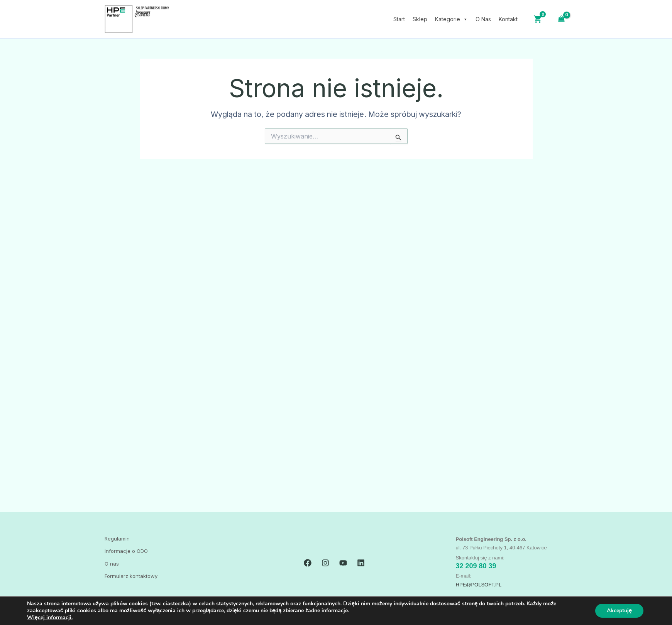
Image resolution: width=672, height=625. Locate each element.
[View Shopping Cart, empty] (561, 19)
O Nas (483, 19)
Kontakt (508, 19)
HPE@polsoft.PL (479, 585)
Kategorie (451, 19)
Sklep (420, 19)
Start (399, 19)
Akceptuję (619, 611)
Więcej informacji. (50, 617)
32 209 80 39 (476, 566)
